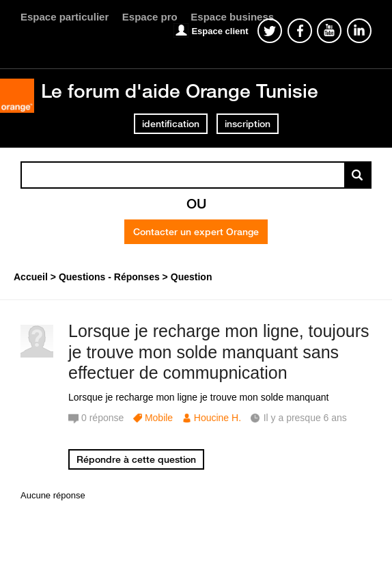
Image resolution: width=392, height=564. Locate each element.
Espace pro (150, 17)
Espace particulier (65, 17)
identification (171, 124)
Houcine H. (218, 418)
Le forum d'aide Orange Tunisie (180, 91)
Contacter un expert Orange (196, 232)
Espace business (232, 17)
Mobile (159, 418)
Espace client (220, 31)
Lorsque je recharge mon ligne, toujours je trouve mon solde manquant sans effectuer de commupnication (219, 352)
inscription (248, 124)
